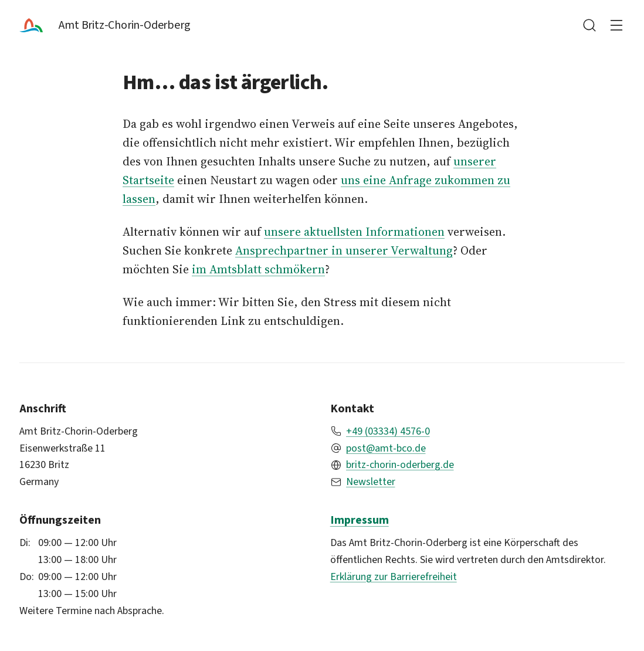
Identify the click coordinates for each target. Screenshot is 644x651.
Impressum (360, 520)
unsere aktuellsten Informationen (354, 232)
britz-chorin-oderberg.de (400, 464)
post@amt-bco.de (386, 448)
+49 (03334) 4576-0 (388, 431)
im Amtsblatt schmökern (258, 269)
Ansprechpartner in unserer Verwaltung (344, 250)
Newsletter (371, 482)
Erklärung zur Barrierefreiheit (394, 577)
